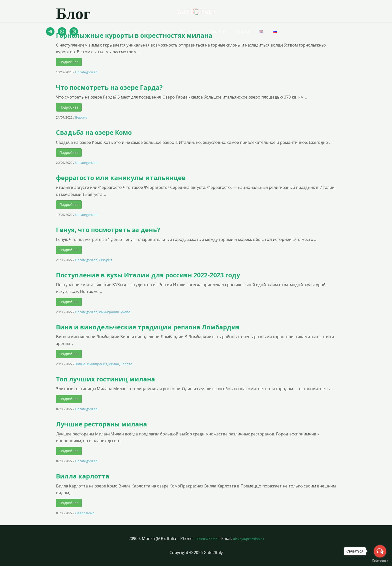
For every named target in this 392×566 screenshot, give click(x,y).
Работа (126, 364)
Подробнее (69, 62)
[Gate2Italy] (196, 11)
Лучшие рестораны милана (119, 423)
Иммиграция (109, 312)
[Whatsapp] (62, 32)
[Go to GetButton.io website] (380, 561)
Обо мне (219, 32)
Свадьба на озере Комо (109, 132)
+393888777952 (202, 538)
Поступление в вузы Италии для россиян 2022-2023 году (182, 274)
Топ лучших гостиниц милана (125, 378)
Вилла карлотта (92, 475)
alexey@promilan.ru (252, 538)
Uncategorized (86, 72)
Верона (81, 117)
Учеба (125, 312)
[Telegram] (50, 32)
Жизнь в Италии (182, 32)
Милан (114, 364)
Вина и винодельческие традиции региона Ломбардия (183, 326)
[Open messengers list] (380, 551)
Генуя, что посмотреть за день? (128, 229)
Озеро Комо (85, 513)
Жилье (80, 364)
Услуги (242, 32)
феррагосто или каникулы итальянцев (145, 177)
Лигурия (105, 260)
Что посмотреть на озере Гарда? (130, 87)
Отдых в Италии (136, 32)
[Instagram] (74, 32)
